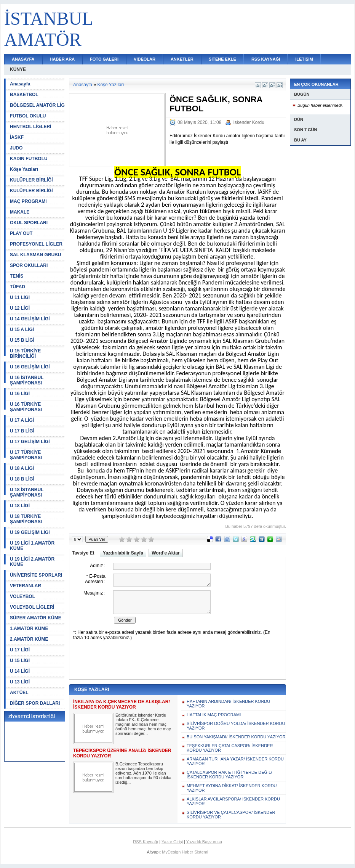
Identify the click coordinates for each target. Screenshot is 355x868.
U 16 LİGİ (20, 394)
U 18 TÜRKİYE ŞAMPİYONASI (26, 519)
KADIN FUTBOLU (29, 159)
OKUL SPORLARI (29, 223)
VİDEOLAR (145, 59)
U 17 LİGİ (20, 650)
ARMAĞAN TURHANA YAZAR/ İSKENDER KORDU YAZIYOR (235, 761)
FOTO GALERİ (104, 59)
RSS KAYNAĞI (266, 59)
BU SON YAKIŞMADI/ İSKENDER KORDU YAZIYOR (236, 737)
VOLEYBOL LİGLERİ (32, 607)
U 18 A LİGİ (22, 468)
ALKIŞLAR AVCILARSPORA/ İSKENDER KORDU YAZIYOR (233, 801)
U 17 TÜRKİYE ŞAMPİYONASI (26, 455)
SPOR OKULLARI (29, 265)
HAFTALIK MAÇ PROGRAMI (214, 715)
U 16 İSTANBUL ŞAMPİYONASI (27, 380)
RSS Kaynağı (146, 842)
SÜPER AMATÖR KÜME (36, 618)
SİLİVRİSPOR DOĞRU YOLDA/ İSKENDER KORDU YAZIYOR (236, 726)
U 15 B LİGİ (22, 340)
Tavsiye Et (83, 553)
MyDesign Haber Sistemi (185, 852)
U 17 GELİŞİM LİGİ (30, 442)
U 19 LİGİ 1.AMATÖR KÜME (32, 546)
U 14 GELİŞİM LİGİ (30, 319)
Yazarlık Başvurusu (204, 842)
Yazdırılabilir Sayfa (123, 553)
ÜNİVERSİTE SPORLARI (36, 575)
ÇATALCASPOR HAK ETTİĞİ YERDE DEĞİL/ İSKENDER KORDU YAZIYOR (229, 775)
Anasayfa (20, 84)
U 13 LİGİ (20, 682)
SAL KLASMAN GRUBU (35, 255)
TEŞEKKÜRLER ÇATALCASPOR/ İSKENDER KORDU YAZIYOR (230, 748)
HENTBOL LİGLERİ (30, 127)
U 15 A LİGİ (22, 330)
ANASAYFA (23, 59)
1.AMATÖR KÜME (29, 628)
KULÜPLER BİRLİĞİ (31, 180)
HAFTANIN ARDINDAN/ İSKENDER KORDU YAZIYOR (228, 704)
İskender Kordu (249, 122)
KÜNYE (18, 69)
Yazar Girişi (172, 842)
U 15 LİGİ (20, 661)
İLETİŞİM (304, 59)
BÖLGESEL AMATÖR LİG (37, 105)
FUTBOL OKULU (28, 116)
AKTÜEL (19, 693)
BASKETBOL (24, 95)
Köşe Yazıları (24, 169)
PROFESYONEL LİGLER (36, 244)
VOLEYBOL (22, 596)
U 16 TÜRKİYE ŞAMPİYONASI (26, 407)
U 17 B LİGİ (22, 431)
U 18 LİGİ (20, 506)
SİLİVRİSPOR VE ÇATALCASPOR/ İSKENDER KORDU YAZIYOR (231, 815)
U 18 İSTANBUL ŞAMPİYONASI (27, 492)
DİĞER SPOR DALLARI (35, 703)
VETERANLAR (26, 586)
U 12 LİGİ (20, 308)
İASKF (17, 137)
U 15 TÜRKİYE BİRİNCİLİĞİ (25, 354)
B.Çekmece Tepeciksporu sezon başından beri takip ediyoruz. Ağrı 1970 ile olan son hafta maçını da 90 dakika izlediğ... (143, 773)
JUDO (16, 148)
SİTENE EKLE (222, 59)
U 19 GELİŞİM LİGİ (30, 532)
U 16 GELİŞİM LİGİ (30, 367)
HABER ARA (62, 59)
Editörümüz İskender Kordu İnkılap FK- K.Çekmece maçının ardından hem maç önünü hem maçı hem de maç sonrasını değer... (143, 724)
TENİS (17, 276)
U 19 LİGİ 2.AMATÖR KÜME (32, 562)
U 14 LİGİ (20, 671)
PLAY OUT (21, 233)
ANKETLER (182, 59)
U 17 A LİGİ (22, 420)
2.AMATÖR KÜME (29, 639)
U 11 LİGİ (20, 297)
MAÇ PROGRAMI (28, 201)
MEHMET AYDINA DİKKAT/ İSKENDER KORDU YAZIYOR (232, 788)
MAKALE (20, 212)
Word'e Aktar (166, 553)
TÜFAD (18, 287)
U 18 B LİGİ (22, 479)
